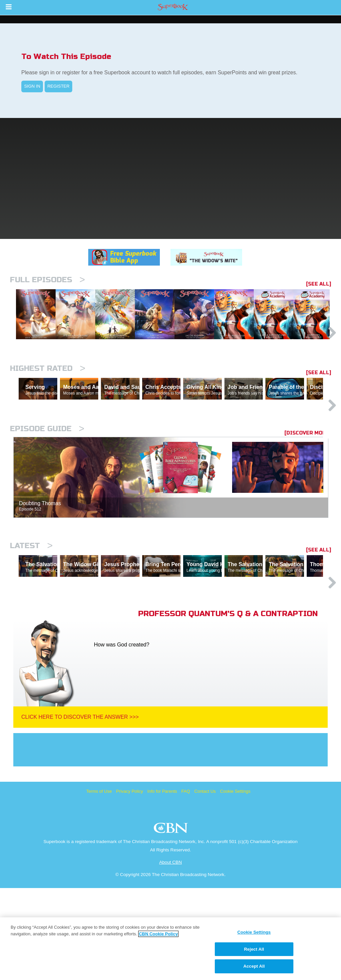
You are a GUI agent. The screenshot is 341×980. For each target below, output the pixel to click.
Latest (31, 609)
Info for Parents (162, 883)
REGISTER (58, 86)
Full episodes (47, 280)
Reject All (254, 949)
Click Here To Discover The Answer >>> (80, 809)
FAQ (186, 883)
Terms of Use (99, 883)
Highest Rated (48, 403)
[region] (170, 949)
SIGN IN (32, 86)
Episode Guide (47, 492)
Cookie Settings (235, 883)
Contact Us (205, 883)
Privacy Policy (130, 883)
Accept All (254, 966)
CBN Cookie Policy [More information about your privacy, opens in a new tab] (158, 934)
